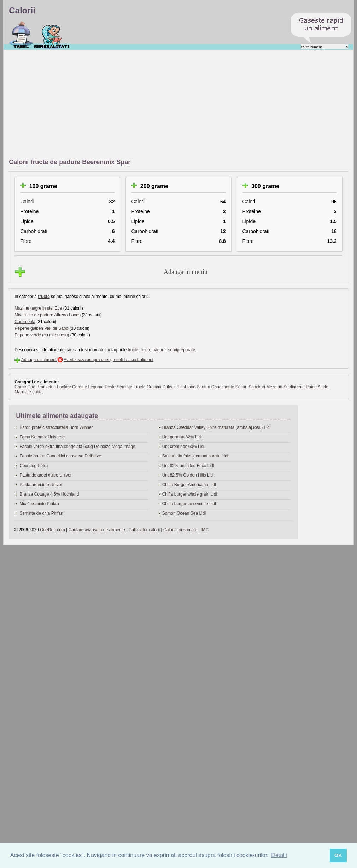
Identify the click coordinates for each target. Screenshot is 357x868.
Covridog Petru (34, 466)
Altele (323, 387)
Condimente (223, 387)
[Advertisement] (108, 104)
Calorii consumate (180, 530)
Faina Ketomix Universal (42, 437)
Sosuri (241, 387)
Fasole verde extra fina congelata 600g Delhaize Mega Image (77, 447)
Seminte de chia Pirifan (41, 513)
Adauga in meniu (186, 272)
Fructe (140, 387)
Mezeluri (274, 387)
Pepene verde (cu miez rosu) (42, 335)
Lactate (64, 387)
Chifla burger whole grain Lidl (190, 494)
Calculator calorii (144, 530)
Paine (311, 387)
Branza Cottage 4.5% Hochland (49, 494)
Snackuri (257, 387)
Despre (52, 35)
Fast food (187, 387)
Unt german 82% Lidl (182, 437)
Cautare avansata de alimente (97, 530)
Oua (31, 387)
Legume (96, 387)
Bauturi (203, 387)
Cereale (80, 387)
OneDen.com (52, 530)
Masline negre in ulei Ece (38, 308)
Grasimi (154, 387)
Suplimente (294, 387)
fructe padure (153, 350)
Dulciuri (170, 387)
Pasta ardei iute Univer (41, 485)
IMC (205, 530)
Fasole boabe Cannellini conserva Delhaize (60, 456)
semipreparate (182, 350)
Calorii (21, 35)
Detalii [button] (279, 855)
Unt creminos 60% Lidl (183, 447)
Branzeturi (46, 387)
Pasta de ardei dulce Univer (45, 475)
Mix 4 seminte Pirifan (39, 504)
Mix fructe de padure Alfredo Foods (48, 315)
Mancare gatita (28, 392)
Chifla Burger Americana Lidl (189, 485)
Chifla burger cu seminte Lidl (189, 504)
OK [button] (338, 855)
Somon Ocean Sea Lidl (184, 513)
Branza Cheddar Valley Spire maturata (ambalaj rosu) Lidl (216, 427)
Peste (110, 387)
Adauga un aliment (39, 360)
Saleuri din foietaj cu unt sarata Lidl (195, 456)
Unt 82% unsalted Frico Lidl (188, 466)
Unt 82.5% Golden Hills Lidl (188, 475)
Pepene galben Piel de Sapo (41, 328)
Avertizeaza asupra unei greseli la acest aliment (109, 360)
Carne (20, 387)
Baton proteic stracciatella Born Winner (56, 427)
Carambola (25, 322)
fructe (44, 297)
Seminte (124, 387)
